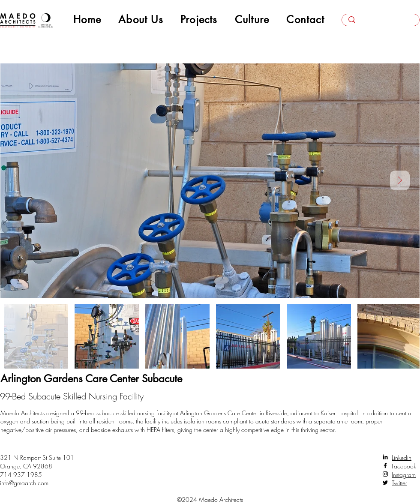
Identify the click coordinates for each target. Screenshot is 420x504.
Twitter (399, 483)
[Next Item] (400, 180)
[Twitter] (385, 483)
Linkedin (402, 457)
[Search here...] (381, 23)
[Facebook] (385, 465)
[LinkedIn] (385, 457)
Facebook (404, 466)
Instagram (404, 475)
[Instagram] (385, 474)
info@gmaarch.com (24, 483)
